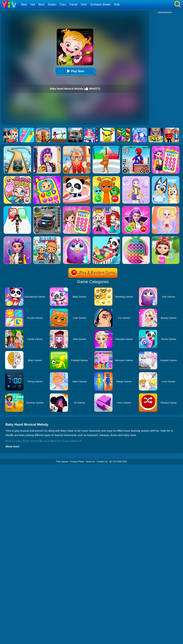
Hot (33, 4)
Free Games (62, 462)
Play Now (75, 71)
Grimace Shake (100, 4)
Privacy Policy (77, 462)
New (24, 4)
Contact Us (102, 462)
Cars (63, 4)
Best (42, 4)
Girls (84, 4)
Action (52, 4)
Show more (12, 446)
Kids (117, 4)
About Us (90, 462)
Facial (73, 4)
